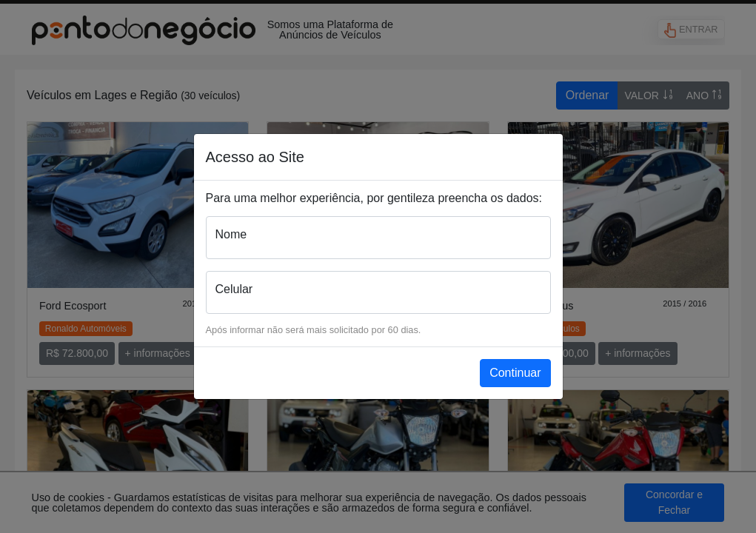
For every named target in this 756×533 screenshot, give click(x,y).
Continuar (515, 373)
